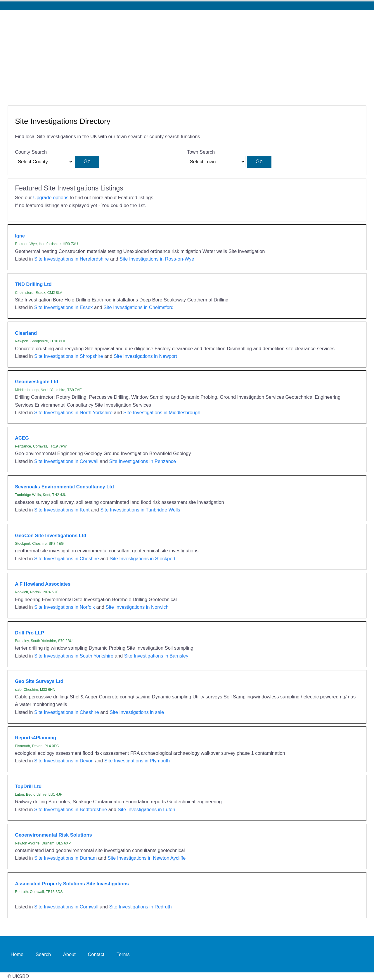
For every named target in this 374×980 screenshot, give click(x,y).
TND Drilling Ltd (33, 284)
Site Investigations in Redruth (140, 907)
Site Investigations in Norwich (137, 607)
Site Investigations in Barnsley (156, 656)
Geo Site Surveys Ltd (39, 681)
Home (17, 954)
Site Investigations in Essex (63, 307)
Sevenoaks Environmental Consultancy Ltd (64, 487)
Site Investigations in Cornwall (66, 461)
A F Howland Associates (43, 584)
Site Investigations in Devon (64, 761)
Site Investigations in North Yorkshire (73, 412)
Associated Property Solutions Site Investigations (72, 884)
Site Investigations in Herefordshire (71, 259)
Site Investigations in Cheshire (67, 558)
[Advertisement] (187, 54)
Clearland (26, 333)
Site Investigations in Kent (62, 510)
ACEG (22, 438)
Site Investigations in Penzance (142, 461)
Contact (96, 954)
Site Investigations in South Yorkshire (74, 656)
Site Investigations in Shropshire (69, 356)
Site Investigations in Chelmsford (138, 307)
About (69, 954)
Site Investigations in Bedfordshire (71, 809)
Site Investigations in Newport (145, 356)
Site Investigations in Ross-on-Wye (157, 259)
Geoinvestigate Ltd (37, 381)
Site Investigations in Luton (147, 809)
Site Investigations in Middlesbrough (162, 412)
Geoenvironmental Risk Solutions (53, 835)
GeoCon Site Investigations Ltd (51, 535)
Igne (20, 236)
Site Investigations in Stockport (142, 558)
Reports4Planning (36, 738)
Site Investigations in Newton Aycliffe (147, 858)
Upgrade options (51, 197)
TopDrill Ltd (28, 786)
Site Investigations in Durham (65, 858)
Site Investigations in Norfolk (65, 607)
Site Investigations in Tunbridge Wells (140, 510)
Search (43, 954)
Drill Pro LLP (30, 633)
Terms (123, 954)
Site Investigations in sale (137, 712)
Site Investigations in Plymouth (137, 761)
